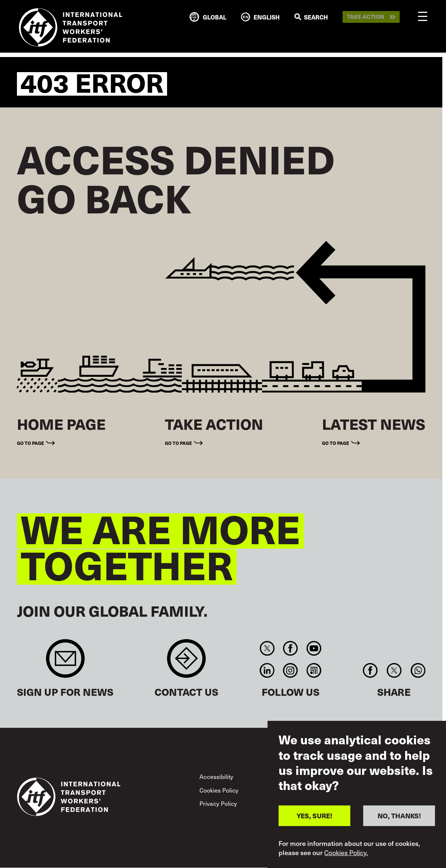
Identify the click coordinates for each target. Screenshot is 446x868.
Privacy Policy (218, 803)
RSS (314, 670)
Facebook (291, 648)
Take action (366, 17)
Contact (186, 662)
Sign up (65, 662)
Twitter (267, 648)
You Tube (314, 648)
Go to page (31, 443)
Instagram (291, 670)
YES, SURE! (314, 816)
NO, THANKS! (399, 816)
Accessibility (216, 776)
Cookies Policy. (346, 853)
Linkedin (267, 670)
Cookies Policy (219, 790)
